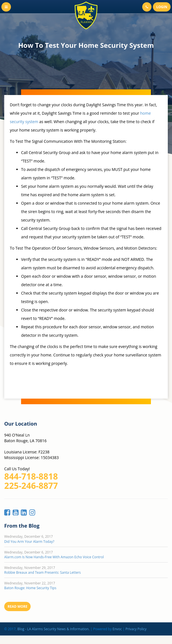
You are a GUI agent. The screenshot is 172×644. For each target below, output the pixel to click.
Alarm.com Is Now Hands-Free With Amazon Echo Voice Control (54, 557)
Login (162, 7)
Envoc (117, 629)
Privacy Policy (136, 629)
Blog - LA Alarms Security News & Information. (54, 629)
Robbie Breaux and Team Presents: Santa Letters (42, 572)
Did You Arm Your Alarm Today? (29, 542)
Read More (17, 606)
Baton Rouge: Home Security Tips (30, 588)
